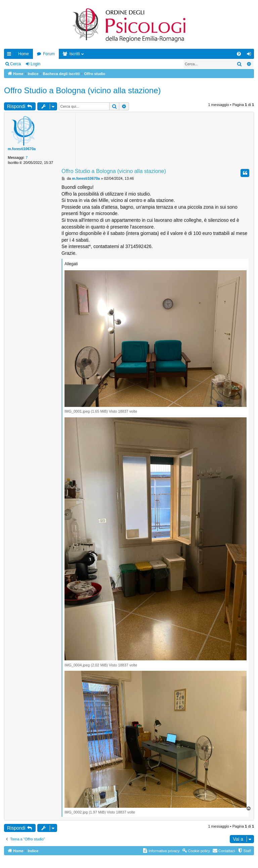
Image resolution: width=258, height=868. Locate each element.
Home (24, 54)
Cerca (15, 64)
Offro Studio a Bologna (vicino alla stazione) (82, 90)
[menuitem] (239, 54)
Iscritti (75, 54)
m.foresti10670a (22, 149)
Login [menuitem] (250, 55)
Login (35, 64)
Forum (49, 54)
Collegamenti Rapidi (10, 55)
